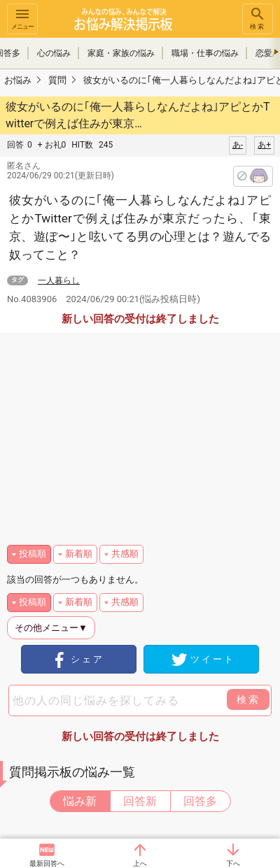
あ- (238, 145)
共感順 (125, 554)
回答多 (200, 801)
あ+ (264, 145)
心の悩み (54, 53)
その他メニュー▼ (51, 628)
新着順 (79, 554)
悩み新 (80, 801)
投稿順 (33, 554)
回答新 (140, 801)
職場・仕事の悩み (205, 53)
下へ (233, 863)
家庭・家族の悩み (121, 53)
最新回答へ (47, 863)
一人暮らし (59, 280)
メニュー (22, 18)
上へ (140, 863)
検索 (258, 18)
